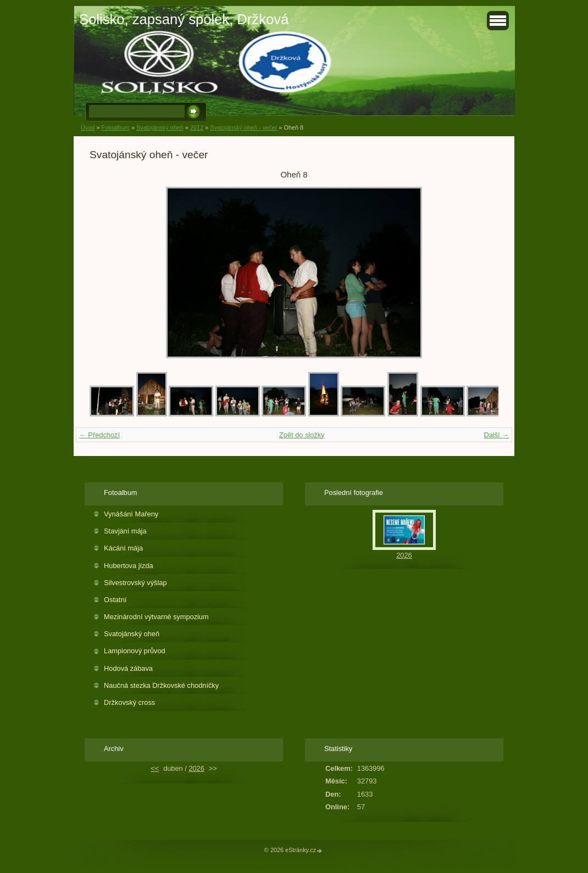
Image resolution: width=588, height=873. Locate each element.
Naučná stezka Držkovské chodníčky (161, 685)
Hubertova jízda (129, 566)
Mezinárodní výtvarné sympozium (156, 617)
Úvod (88, 127)
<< (155, 768)
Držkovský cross (129, 702)
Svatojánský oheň (160, 127)
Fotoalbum (115, 127)
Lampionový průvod (135, 651)
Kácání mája (123, 548)
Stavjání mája (125, 531)
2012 (197, 127)
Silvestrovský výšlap (135, 583)
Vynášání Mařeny (131, 514)
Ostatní (115, 600)
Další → (496, 435)
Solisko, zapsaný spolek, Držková (184, 19)
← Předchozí (99, 435)
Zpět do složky (302, 435)
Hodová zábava (128, 668)
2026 (404, 555)
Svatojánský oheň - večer (243, 127)
